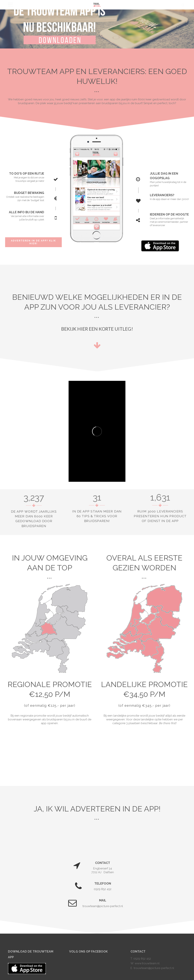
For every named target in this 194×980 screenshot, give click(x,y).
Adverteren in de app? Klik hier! (33, 242)
